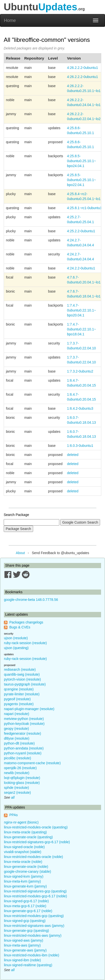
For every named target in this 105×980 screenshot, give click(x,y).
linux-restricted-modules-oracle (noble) (33, 857)
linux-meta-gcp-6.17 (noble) (25, 906)
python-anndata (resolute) (24, 748)
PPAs (14, 815)
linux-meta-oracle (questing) (25, 832)
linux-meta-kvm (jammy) (22, 881)
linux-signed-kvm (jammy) (24, 876)
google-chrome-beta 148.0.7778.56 (31, 600)
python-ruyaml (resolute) (23, 753)
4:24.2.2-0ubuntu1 (81, 268)
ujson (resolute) (16, 638)
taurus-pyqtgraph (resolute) (25, 684)
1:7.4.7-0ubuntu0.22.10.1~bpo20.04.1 (81, 310)
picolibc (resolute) (18, 758)
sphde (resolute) (16, 788)
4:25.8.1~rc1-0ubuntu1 (84, 208)
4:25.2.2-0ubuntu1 (81, 231)
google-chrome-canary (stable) (28, 871)
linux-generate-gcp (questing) (26, 931)
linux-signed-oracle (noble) (24, 847)
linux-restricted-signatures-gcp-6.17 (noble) (37, 842)
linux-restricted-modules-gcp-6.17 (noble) (35, 896)
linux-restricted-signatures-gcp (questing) (35, 891)
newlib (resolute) (17, 773)
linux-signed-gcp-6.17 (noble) (26, 901)
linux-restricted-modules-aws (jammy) (33, 935)
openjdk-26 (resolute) (20, 768)
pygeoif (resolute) (17, 699)
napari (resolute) (17, 714)
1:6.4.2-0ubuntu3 (80, 408)
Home (10, 20)
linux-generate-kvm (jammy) (25, 886)
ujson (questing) (16, 648)
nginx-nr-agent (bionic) (21, 822)
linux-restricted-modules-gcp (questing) (34, 916)
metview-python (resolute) (24, 719)
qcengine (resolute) (19, 689)
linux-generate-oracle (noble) (26, 867)
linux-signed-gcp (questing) (25, 921)
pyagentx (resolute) (19, 704)
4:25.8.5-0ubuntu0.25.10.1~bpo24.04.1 (81, 161)
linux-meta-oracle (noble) (23, 862)
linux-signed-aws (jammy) (24, 940)
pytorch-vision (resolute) (22, 679)
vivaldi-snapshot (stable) (23, 852)
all (13, 797)
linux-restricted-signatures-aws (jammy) (34, 926)
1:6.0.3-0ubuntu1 (80, 446)
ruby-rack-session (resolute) (25, 643)
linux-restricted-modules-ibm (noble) (31, 955)
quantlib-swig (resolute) (22, 674)
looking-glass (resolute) (22, 783)
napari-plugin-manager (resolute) (29, 709)
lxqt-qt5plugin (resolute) (22, 778)
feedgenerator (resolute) (22, 733)
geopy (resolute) (16, 729)
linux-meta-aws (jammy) (22, 945)
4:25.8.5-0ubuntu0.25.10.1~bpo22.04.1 (81, 180)
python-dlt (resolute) (19, 743)
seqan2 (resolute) (17, 793)
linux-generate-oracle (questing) (28, 837)
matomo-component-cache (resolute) (32, 763)
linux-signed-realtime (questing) (28, 965)
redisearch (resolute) (20, 669)
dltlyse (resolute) (17, 738)
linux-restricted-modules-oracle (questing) (36, 827)
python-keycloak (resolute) (24, 724)
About (20, 553)
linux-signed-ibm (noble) (22, 960)
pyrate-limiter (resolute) (22, 694)
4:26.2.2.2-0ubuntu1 (82, 68)
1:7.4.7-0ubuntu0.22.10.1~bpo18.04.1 (81, 329)
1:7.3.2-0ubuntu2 (80, 371)
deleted (73, 455)
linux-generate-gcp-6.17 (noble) (28, 911)
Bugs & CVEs (20, 627)
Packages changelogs (26, 622)
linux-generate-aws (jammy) (25, 950)
